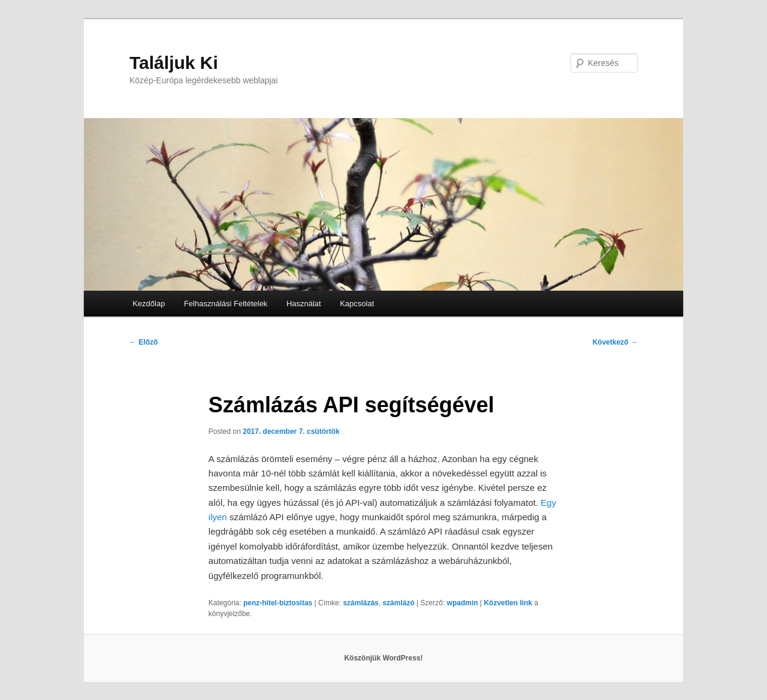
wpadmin (463, 603)
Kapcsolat (357, 304)
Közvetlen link (509, 603)
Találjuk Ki (174, 63)
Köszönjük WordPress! (383, 658)
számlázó (398, 603)
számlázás (360, 603)
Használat (304, 304)
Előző (144, 342)
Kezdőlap (149, 304)
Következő (615, 342)
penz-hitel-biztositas (278, 603)
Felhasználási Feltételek (226, 304)
